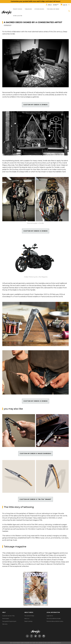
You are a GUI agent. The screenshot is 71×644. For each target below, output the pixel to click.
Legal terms (50, 616)
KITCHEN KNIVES (39, 9)
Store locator (18, 16)
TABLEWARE (28, 9)
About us (27, 618)
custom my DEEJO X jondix (36, 105)
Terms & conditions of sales (54, 618)
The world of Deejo (53, 9)
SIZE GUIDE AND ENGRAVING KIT (53, 643)
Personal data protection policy (55, 621)
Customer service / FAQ (8, 616)
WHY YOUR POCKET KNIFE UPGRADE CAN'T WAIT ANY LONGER (26, 643)
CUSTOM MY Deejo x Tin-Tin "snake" (35, 499)
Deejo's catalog (28, 621)
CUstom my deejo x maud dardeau (35, 453)
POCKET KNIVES (18, 9)
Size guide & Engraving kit (9, 621)
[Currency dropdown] (69, 5)
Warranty (5, 624)
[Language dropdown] (56, 5)
